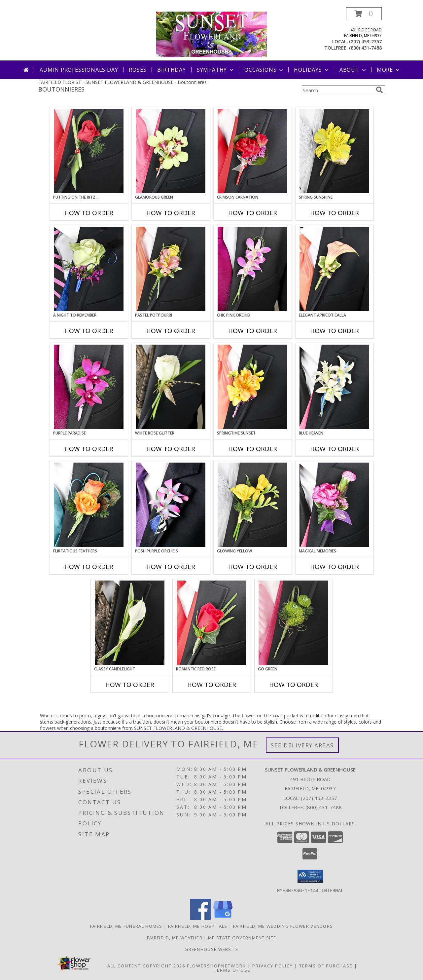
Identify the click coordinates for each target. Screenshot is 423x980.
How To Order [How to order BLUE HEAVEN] (335, 449)
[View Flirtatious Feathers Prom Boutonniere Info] (89, 505)
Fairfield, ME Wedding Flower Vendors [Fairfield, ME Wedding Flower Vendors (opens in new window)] (283, 926)
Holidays (312, 70)
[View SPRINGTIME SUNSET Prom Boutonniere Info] (252, 387)
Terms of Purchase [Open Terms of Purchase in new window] (326, 965)
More (389, 70)
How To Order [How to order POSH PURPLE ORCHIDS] (171, 567)
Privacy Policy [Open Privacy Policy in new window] (273, 965)
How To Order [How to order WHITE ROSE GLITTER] (171, 449)
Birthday (171, 70)
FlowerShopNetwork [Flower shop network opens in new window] (216, 965)
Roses (138, 70)
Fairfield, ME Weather (175, 937)
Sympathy (216, 70)
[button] (364, 14)
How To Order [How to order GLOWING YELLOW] (253, 567)
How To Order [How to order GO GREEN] (294, 685)
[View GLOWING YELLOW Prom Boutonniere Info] (252, 505)
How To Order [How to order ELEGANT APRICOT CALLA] (335, 331)
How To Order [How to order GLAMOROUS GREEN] (171, 213)
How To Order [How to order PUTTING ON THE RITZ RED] (89, 213)
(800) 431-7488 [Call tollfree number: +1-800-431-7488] (365, 48)
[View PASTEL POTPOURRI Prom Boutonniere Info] (171, 269)
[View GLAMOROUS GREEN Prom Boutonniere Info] (171, 151)
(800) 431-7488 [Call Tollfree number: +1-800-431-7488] (324, 807)
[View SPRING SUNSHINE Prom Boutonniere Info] (334, 151)
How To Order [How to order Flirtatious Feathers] (89, 567)
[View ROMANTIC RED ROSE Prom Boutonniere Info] (211, 623)
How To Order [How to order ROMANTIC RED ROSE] (212, 685)
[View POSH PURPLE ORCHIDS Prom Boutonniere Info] (171, 505)
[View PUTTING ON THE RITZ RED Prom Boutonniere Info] (89, 151)
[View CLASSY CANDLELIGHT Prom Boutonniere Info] (130, 623)
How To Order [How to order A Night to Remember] (89, 331)
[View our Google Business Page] (223, 918)
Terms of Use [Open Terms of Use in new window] (232, 970)
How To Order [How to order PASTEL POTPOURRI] (171, 331)
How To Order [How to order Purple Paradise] (89, 449)
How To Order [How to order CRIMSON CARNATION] (253, 213)
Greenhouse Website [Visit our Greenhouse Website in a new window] (211, 949)
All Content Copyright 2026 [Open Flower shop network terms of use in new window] (146, 965)
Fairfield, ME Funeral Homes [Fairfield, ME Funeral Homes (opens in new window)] (126, 926)
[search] (379, 90)
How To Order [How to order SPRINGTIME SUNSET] (253, 449)
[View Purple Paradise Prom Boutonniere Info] (89, 387)
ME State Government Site (242, 937)
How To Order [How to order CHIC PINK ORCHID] (253, 331)
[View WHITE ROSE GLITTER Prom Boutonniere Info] (171, 387)
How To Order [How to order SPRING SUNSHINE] (335, 213)
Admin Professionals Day (79, 70)
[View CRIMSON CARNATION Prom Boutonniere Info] (252, 151)
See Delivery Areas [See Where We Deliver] (302, 745)
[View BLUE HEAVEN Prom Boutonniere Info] (334, 387)
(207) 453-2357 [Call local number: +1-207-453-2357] (365, 41)
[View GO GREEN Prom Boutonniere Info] (293, 623)
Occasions (264, 70)
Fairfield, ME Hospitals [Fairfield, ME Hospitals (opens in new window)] (198, 926)
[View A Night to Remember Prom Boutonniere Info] (89, 269)
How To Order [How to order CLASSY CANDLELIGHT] (130, 685)
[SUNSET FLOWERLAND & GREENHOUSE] (211, 34)
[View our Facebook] (200, 918)
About (353, 70)
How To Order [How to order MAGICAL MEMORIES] (335, 567)
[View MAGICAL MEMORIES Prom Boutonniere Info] (334, 505)
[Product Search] (337, 90)
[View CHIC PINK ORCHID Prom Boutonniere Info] (252, 269)
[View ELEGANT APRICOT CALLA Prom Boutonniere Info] (334, 269)
